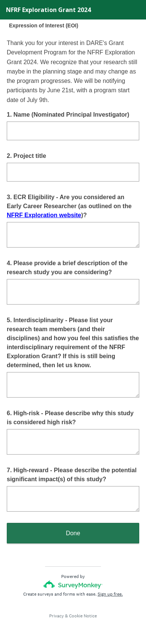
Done (73, 533)
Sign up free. (110, 594)
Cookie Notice (83, 616)
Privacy (56, 616)
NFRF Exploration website (44, 215)
